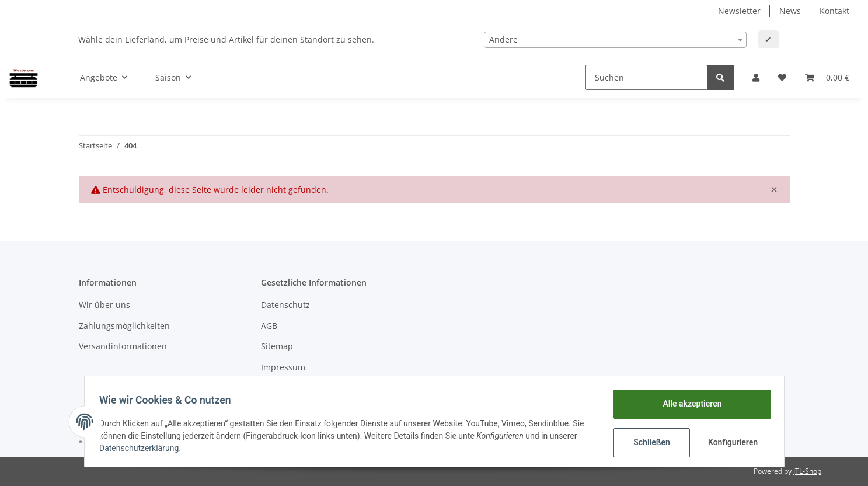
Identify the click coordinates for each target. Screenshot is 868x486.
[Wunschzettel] (782, 77)
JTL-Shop (807, 471)
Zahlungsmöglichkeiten (124, 326)
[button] (756, 77)
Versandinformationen (123, 346)
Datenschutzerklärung (143, 448)
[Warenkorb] (827, 77)
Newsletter (739, 11)
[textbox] (615, 40)
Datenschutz (285, 305)
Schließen (648, 442)
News (790, 11)
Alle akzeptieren (689, 404)
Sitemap (277, 346)
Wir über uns (104, 305)
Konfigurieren (731, 442)
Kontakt (834, 11)
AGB (269, 326)
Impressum (283, 367)
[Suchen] (646, 77)
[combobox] (615, 40)
